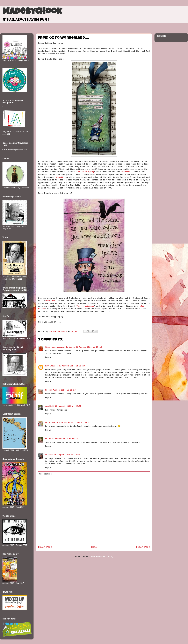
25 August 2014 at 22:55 (68, 406)
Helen (48, 439)
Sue (47, 390)
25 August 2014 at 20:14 (89, 347)
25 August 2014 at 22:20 (72, 366)
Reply (48, 357)
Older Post (143, 547)
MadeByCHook (32, 12)
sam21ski (50, 406)
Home (94, 547)
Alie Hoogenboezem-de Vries (60, 347)
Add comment (45, 474)
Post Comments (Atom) (102, 557)
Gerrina (49, 455)
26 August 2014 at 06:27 (65, 439)
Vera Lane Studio (54, 422)
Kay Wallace (51, 366)
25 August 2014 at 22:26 (62, 390)
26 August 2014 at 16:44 (67, 455)
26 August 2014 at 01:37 (77, 422)
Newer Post (45, 547)
